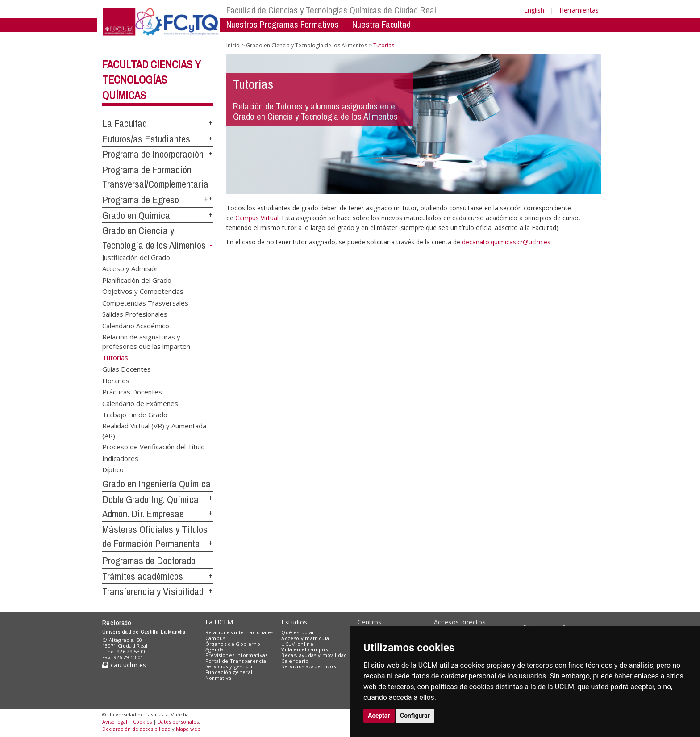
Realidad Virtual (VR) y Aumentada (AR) (154, 430)
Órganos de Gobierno (233, 644)
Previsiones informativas (237, 655)
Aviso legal (115, 722)
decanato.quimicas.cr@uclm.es (506, 242)
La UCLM (219, 622)
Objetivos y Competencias (143, 291)
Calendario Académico (136, 325)
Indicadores (120, 458)
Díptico (113, 469)
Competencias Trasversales (145, 302)
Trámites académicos (143, 576)
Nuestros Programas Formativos (283, 24)
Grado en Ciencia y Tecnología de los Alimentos (306, 45)
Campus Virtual (257, 218)
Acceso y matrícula (305, 638)
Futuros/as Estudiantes (146, 139)
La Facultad (125, 123)
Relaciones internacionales (240, 632)
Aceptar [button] (379, 716)
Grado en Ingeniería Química (156, 484)
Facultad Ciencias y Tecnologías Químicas (152, 80)
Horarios (116, 380)
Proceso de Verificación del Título (154, 447)
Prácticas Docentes (132, 392)
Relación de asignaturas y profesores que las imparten (146, 341)
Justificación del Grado (136, 257)
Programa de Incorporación (153, 154)
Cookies (142, 722)
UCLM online (297, 644)
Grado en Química (136, 215)
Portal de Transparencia (236, 661)
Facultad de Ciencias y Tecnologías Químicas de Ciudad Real (331, 10)
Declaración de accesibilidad (136, 729)
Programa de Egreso (141, 200)
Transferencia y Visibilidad (153, 591)
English (534, 10)
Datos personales (178, 722)
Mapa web (188, 729)
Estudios (294, 622)
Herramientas (579, 10)
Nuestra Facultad (381, 24)
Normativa (219, 678)
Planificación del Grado (137, 280)
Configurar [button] (415, 716)
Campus (215, 638)
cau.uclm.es (124, 665)
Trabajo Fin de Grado (135, 414)
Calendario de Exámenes (140, 403)
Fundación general (229, 672)
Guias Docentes (127, 369)
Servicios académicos (308, 666)
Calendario (295, 661)
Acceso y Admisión (131, 268)
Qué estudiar (298, 632)
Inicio (233, 45)
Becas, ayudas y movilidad (314, 655)
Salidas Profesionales (135, 314)
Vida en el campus (304, 649)
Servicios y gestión (229, 666)
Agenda (215, 649)
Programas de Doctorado (149, 561)
